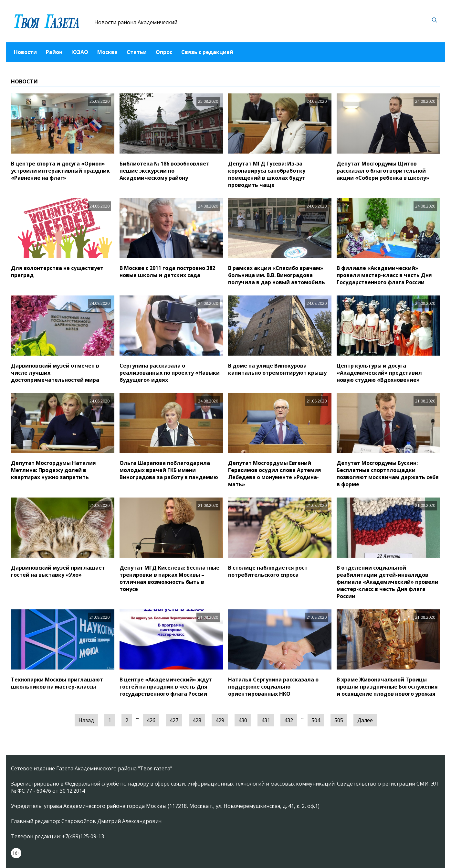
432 (289, 720)
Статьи (137, 52)
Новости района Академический (136, 22)
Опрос (164, 52)
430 (243, 720)
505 (339, 720)
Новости (25, 52)
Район (54, 52)
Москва (107, 52)
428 (197, 720)
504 (316, 720)
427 (174, 720)
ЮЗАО (80, 52)
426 (151, 720)
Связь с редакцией (207, 52)
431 (266, 720)
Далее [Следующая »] (365, 720)
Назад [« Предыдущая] (86, 720)
